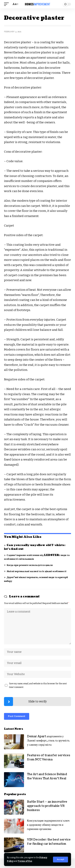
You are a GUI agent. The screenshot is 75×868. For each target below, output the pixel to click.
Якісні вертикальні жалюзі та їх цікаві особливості (36, 571)
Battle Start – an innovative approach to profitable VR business (47, 806)
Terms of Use (25, 861)
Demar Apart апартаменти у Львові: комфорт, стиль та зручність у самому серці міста (48, 741)
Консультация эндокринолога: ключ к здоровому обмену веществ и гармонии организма (48, 825)
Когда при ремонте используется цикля (30, 565)
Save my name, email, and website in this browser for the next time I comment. (38, 685)
